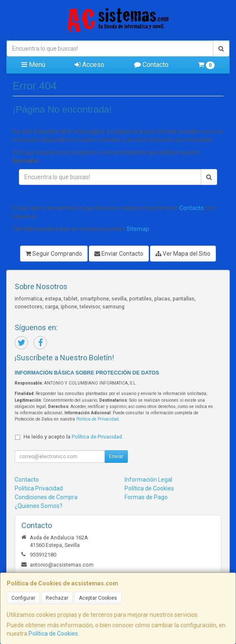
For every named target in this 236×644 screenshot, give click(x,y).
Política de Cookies (53, 634)
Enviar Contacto (119, 254)
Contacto (151, 65)
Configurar (23, 598)
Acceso (89, 65)
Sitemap (138, 229)
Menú (33, 65)
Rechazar (57, 598)
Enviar (116, 457)
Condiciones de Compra (46, 497)
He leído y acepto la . (73, 437)
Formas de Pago (146, 497)
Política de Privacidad (97, 419)
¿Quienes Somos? (39, 506)
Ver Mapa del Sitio (183, 254)
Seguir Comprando (54, 254)
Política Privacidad (39, 488)
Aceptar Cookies (98, 598)
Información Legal (148, 480)
